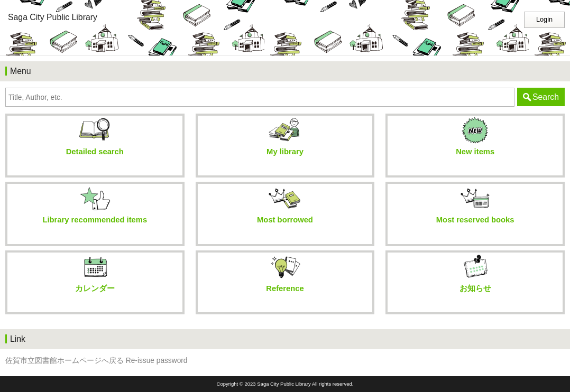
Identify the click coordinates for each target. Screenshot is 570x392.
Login (544, 20)
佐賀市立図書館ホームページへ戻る (65, 361)
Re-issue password (157, 361)
